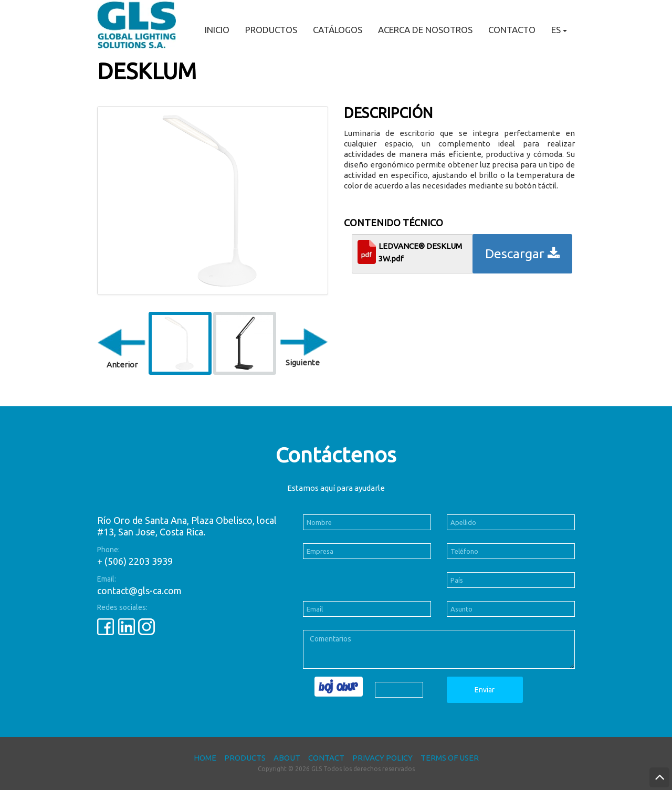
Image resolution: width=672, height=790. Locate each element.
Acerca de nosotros (425, 30)
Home (205, 758)
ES (559, 30)
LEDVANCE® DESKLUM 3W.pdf (420, 252)
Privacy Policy (382, 758)
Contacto (512, 30)
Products (245, 758)
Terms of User (450, 758)
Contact (326, 758)
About (287, 758)
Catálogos (338, 30)
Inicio (217, 30)
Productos (271, 30)
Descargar (522, 254)
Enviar (485, 690)
